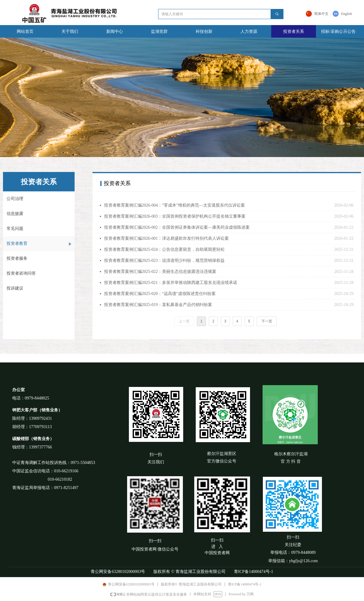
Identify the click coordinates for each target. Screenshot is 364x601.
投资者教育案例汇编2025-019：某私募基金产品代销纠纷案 (158, 305)
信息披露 (15, 214)
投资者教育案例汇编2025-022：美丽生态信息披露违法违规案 (160, 272)
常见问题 (15, 229)
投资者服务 (17, 258)
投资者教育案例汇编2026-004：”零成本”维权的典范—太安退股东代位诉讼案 (175, 205)
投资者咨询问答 (21, 273)
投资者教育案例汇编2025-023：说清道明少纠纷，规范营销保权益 (164, 260)
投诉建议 (15, 288)
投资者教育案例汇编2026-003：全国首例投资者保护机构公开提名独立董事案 (175, 216)
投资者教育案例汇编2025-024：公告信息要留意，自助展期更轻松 (164, 249)
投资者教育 (17, 243)
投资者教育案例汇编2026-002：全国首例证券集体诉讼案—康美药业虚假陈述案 (177, 227)
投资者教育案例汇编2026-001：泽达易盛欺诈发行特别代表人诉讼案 (166, 238)
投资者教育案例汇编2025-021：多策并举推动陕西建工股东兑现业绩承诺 (171, 283)
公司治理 (15, 199)
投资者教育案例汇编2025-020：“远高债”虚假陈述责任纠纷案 (160, 294)
